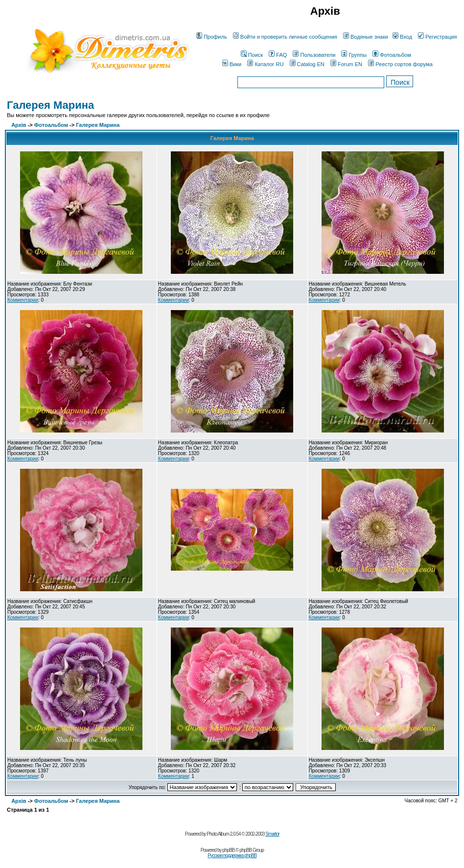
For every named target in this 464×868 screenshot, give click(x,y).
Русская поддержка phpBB (232, 856)
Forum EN (346, 64)
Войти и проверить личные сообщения (285, 37)
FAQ (278, 55)
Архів (19, 125)
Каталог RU (265, 64)
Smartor (272, 834)
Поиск (252, 55)
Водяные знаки (366, 37)
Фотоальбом (392, 55)
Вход (402, 37)
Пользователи (314, 55)
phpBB (228, 850)
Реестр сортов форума (400, 64)
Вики (232, 64)
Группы (354, 55)
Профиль (212, 37)
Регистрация (437, 37)
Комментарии (23, 300)
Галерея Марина (50, 105)
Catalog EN (307, 64)
